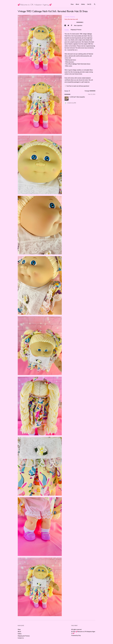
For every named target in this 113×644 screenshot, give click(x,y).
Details (67, 30)
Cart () (89, 4)
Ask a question (78, 25)
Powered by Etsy (76, 636)
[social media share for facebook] (65, 25)
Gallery (83, 4)
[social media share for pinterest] (72, 25)
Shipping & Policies (76, 30)
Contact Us (21, 638)
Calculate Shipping (70, 17)
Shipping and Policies (24, 636)
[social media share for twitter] (69, 25)
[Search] (95, 4)
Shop (72, 4)
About (77, 4)
